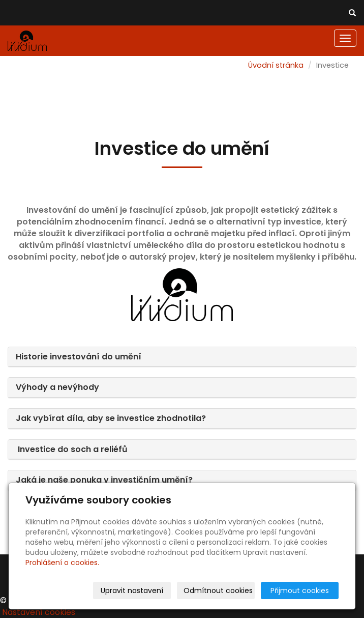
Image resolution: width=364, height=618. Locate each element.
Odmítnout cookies (218, 591)
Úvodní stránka (276, 65)
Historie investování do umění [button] (80, 357)
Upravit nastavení (132, 591)
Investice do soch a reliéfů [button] (72, 449)
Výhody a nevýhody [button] (58, 387)
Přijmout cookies (300, 591)
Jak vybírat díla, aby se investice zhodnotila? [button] (111, 418)
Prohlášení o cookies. (62, 563)
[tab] (182, 357)
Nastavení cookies (39, 612)
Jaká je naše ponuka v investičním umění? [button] (104, 480)
